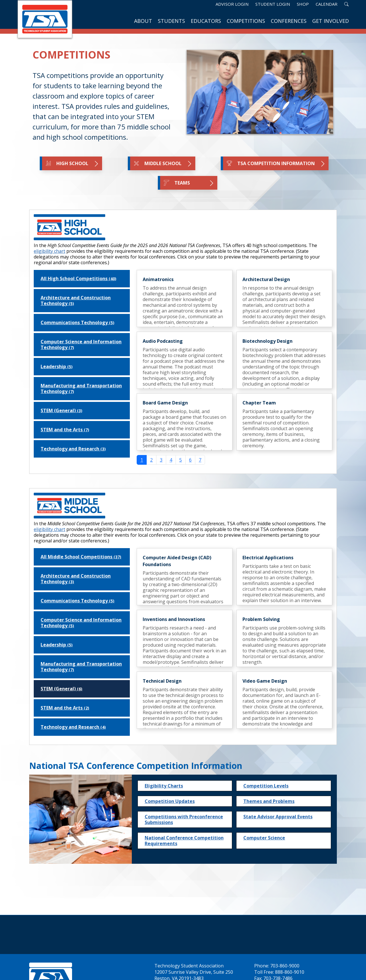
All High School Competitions (78, 278)
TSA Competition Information (276, 164)
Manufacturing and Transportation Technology (81, 388)
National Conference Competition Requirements (184, 841)
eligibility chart (49, 251)
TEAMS (189, 183)
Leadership (57, 366)
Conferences (289, 21)
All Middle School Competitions (81, 557)
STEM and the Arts (65, 430)
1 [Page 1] (142, 460)
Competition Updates (170, 801)
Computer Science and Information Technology (81, 344)
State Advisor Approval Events (278, 817)
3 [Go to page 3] (161, 460)
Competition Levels (266, 786)
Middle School (163, 164)
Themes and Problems (269, 801)
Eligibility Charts (164, 786)
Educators (206, 21)
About (143, 21)
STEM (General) (61, 410)
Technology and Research (73, 449)
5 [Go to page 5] (181, 460)
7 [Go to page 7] (200, 460)
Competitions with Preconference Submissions (184, 819)
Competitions (246, 21)
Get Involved (331, 21)
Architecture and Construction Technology (76, 300)
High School (72, 164)
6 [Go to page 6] (190, 460)
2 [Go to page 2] (151, 460)
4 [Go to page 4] (171, 460)
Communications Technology (77, 322)
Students (171, 21)
